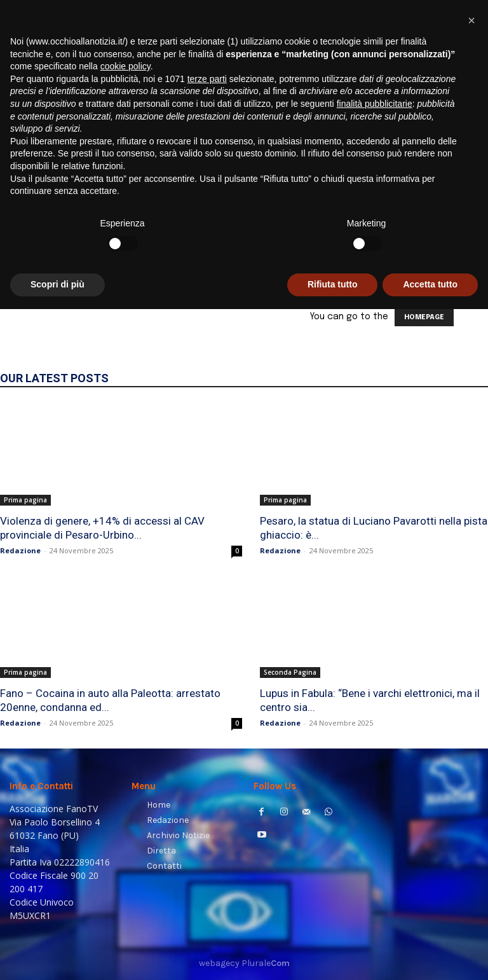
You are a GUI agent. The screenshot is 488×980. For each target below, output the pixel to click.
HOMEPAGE (424, 317)
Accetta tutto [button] (430, 955)
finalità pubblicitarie (375, 775)
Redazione (20, 550)
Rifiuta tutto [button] (333, 955)
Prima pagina (25, 500)
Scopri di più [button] (58, 955)
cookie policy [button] (125, 737)
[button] (463, 179)
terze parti (207, 750)
